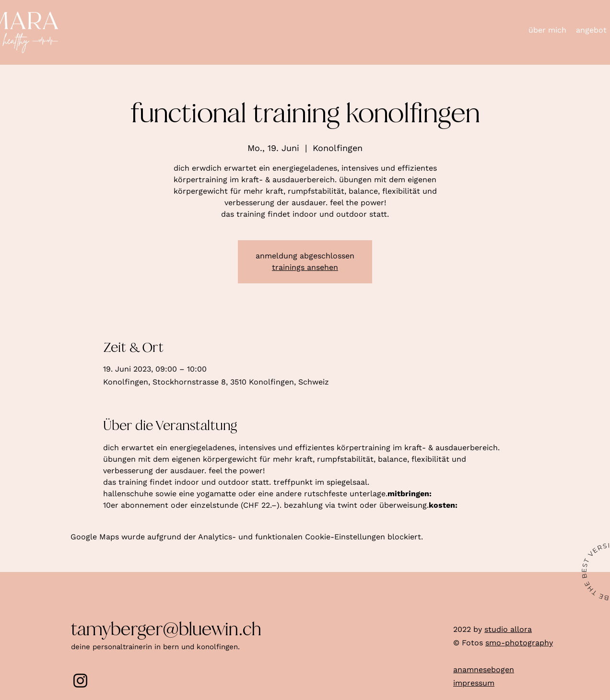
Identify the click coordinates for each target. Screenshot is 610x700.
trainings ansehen (305, 267)
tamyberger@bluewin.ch (166, 629)
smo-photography (519, 643)
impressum (474, 683)
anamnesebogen (484, 670)
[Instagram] (80, 681)
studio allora (508, 629)
